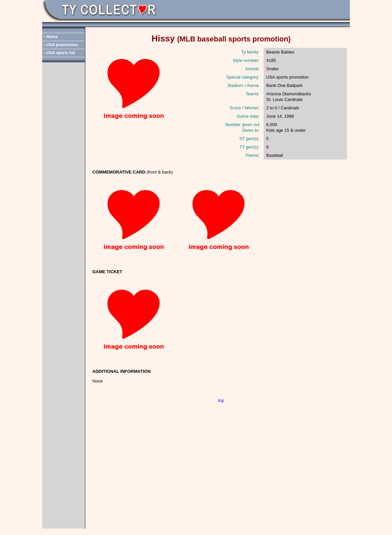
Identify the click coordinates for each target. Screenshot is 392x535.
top (221, 400)
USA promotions (62, 45)
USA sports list (61, 53)
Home (52, 37)
